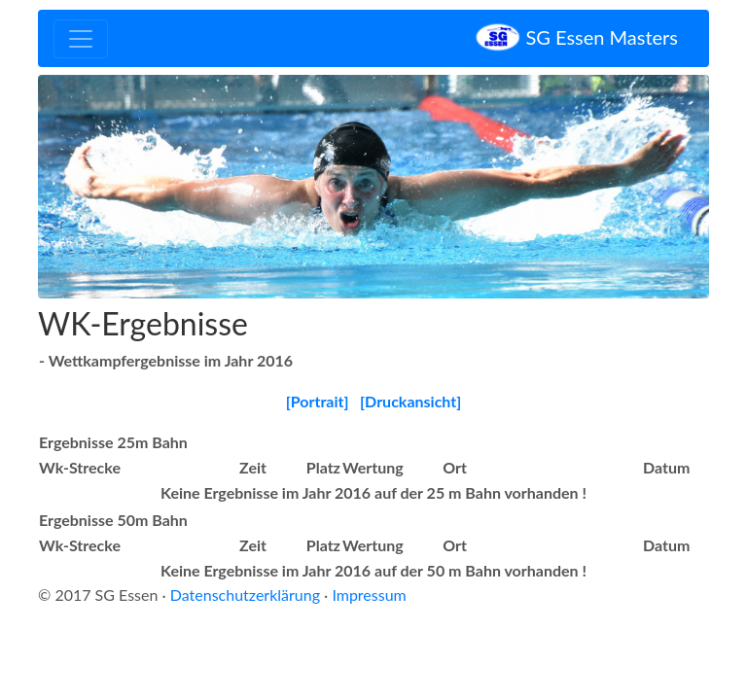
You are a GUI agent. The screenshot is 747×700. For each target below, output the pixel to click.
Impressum (369, 595)
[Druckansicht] (410, 401)
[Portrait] (318, 401)
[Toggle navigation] (81, 39)
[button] (89, 187)
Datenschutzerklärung (245, 595)
